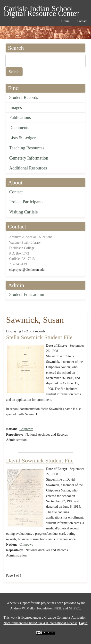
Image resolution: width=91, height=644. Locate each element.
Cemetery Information (29, 158)
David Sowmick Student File (40, 461)
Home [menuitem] (65, 21)
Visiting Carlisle (23, 212)
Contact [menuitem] (82, 21)
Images (16, 108)
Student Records (24, 97)
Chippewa (26, 429)
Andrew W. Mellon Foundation (31, 608)
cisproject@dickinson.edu (27, 270)
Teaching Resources (27, 148)
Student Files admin (27, 294)
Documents (19, 128)
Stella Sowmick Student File (39, 337)
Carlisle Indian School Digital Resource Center (41, 9)
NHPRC (74, 608)
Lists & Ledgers (23, 138)
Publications (20, 117)
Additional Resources (28, 168)
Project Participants (26, 202)
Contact (16, 192)
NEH (58, 608)
